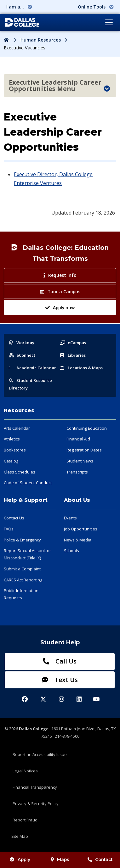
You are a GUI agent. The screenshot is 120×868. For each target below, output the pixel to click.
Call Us (60, 661)
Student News (80, 461)
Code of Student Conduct (28, 483)
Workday (22, 343)
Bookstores (15, 450)
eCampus (73, 343)
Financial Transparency (35, 787)
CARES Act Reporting (23, 580)
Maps (60, 860)
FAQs (9, 529)
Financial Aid (78, 439)
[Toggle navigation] (109, 22)
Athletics (12, 439)
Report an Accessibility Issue (40, 754)
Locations (81, 368)
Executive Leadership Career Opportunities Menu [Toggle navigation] (59, 85)
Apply (20, 860)
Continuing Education (87, 428)
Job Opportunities (81, 529)
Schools (71, 551)
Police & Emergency (22, 540)
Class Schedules (20, 472)
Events (70, 518)
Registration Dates (84, 450)
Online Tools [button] (96, 7)
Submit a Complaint (22, 569)
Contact (100, 860)
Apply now (60, 308)
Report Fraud (25, 820)
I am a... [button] (19, 7)
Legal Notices (25, 771)
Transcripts (77, 472)
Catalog (11, 461)
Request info (60, 275)
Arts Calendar (17, 428)
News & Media (78, 540)
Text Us (60, 680)
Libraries (73, 355)
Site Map (20, 836)
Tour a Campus (60, 291)
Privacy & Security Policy (36, 804)
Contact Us (14, 518)
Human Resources (41, 40)
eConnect (22, 355)
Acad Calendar (32, 368)
